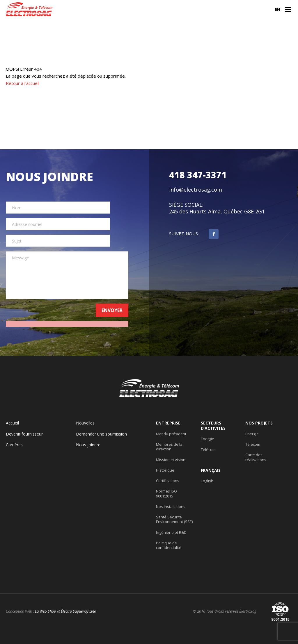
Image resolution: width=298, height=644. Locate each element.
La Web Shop (46, 611)
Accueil (12, 423)
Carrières (14, 445)
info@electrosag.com (196, 190)
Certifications (168, 481)
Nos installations (171, 506)
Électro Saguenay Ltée (78, 611)
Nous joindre (88, 445)
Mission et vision (171, 460)
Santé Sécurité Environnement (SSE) (174, 519)
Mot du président (171, 434)
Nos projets (259, 423)
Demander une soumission (101, 434)
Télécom (208, 449)
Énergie (207, 439)
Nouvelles (85, 423)
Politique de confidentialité (169, 545)
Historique (165, 470)
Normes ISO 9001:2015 (166, 494)
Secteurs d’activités (213, 426)
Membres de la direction (169, 447)
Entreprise (168, 423)
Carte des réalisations (256, 457)
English (207, 481)
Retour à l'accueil (23, 83)
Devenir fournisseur (24, 434)
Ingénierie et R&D (171, 532)
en (277, 9)
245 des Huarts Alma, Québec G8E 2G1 (217, 212)
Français (211, 470)
